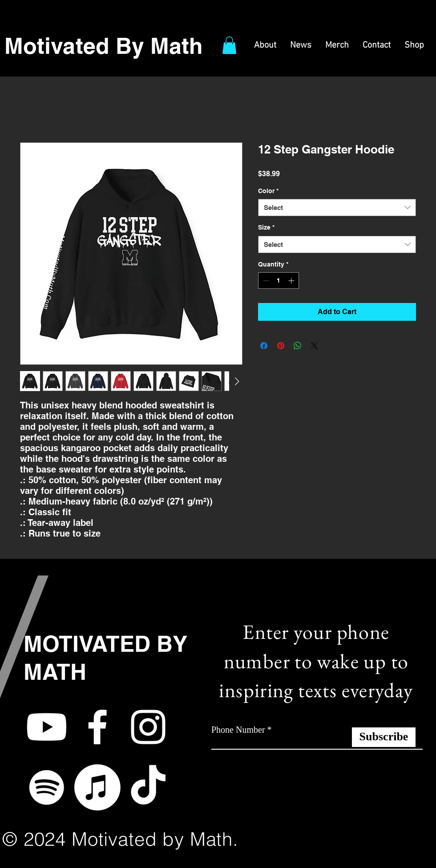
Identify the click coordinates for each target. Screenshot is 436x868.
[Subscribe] (384, 737)
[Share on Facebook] (264, 346)
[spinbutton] (279, 281)
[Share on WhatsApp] (298, 346)
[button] (229, 45)
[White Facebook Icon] (97, 727)
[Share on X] (315, 346)
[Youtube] (47, 727)
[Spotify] (47, 787)
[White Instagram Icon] (148, 727)
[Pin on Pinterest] (281, 346)
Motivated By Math (104, 46)
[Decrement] (265, 281)
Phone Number (238, 730)
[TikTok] (148, 787)
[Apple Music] (97, 787)
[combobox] (337, 208)
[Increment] (292, 281)
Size (266, 227)
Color (268, 191)
